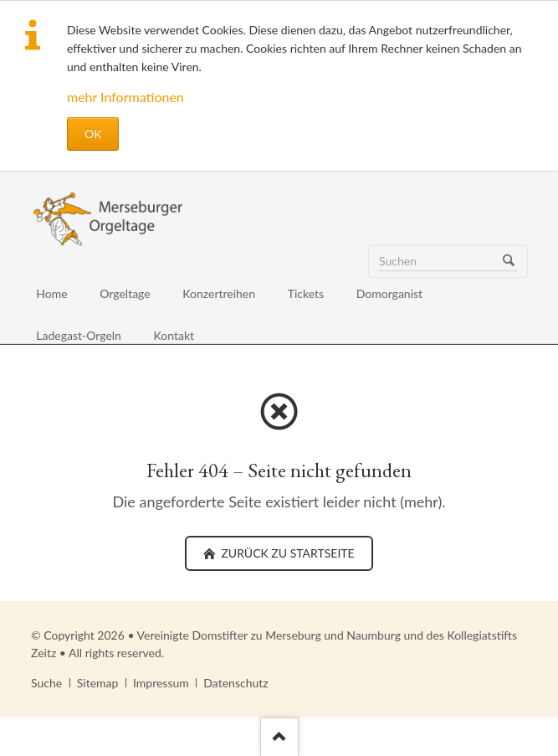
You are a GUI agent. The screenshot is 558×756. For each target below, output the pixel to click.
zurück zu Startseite (287, 553)
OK (93, 134)
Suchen (509, 261)
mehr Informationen (125, 97)
